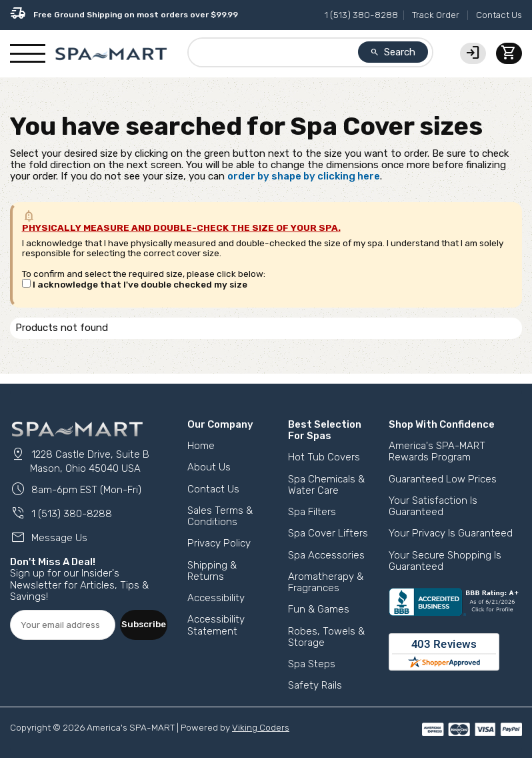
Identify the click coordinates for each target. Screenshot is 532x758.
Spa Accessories (326, 555)
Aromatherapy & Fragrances (326, 582)
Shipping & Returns (212, 571)
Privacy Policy (219, 543)
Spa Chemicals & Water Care (326, 485)
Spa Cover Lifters (328, 533)
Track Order (436, 15)
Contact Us (499, 15)
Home (201, 446)
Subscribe (144, 624)
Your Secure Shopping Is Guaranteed (445, 561)
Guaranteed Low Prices (443, 479)
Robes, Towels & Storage (326, 637)
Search (393, 52)
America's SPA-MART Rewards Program (437, 451)
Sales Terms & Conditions (220, 516)
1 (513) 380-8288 (361, 15)
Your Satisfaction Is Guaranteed (433, 506)
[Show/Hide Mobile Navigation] (28, 54)
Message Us (49, 538)
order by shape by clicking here (304, 176)
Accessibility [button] (216, 598)
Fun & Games (319, 609)
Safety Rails (315, 685)
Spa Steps (312, 664)
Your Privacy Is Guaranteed (451, 533)
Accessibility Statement (216, 625)
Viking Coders (261, 727)
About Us (209, 467)
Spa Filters (312, 512)
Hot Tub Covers (324, 457)
